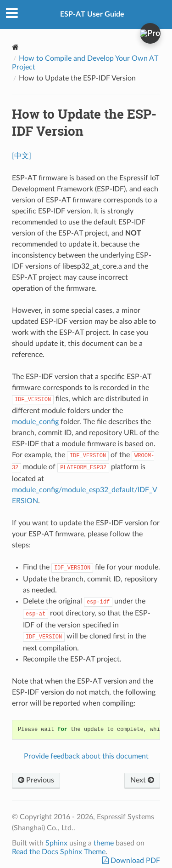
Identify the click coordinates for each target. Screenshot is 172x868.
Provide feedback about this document (86, 756)
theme (104, 843)
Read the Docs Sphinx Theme (59, 852)
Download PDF (134, 861)
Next (142, 780)
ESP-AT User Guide (92, 14)
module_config (35, 422)
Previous (36, 780)
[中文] (22, 156)
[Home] (15, 47)
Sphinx (56, 843)
